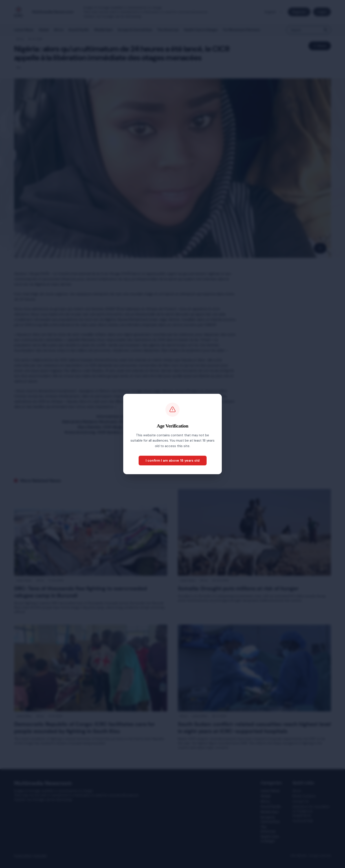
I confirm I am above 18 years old (173, 461)
